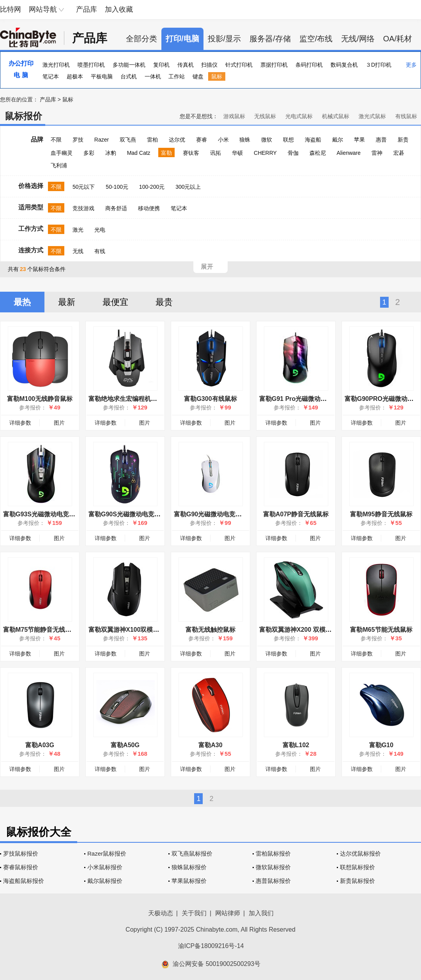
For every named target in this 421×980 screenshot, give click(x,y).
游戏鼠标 (234, 116)
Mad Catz (139, 153)
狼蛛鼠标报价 (189, 867)
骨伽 (293, 153)
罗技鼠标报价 (21, 853)
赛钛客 (191, 153)
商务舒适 (116, 208)
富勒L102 (296, 745)
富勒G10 (381, 745)
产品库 (87, 9)
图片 (59, 423)
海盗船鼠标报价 (24, 881)
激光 (78, 230)
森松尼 (318, 153)
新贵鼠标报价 (357, 881)
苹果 (359, 140)
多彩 (89, 153)
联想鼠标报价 (357, 867)
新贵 (403, 140)
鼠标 (217, 76)
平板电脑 (102, 76)
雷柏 (152, 140)
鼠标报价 (23, 116)
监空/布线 (316, 39)
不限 (56, 140)
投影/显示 (225, 39)
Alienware (349, 153)
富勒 (166, 153)
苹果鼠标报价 (189, 881)
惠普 (381, 140)
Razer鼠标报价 (107, 853)
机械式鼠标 (336, 116)
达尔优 (177, 140)
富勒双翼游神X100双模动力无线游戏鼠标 (146, 630)
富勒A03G (40, 745)
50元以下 (84, 187)
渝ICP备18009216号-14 (211, 946)
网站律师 (228, 913)
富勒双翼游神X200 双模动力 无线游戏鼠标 (318, 630)
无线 (78, 251)
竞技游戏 (83, 208)
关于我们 (194, 913)
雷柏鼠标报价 (273, 853)
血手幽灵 (62, 153)
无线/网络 (358, 39)
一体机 (153, 76)
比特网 (11, 9)
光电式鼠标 (299, 116)
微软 (267, 140)
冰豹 (111, 153)
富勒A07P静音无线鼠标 (296, 514)
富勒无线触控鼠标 (210, 630)
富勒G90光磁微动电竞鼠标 (211, 514)
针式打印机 (239, 65)
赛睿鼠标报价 (21, 867)
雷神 (377, 153)
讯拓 (216, 153)
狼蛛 (245, 140)
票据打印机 (274, 65)
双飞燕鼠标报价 (192, 853)
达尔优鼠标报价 (360, 853)
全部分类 (142, 39)
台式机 (129, 76)
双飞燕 (128, 140)
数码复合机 (344, 65)
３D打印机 (379, 65)
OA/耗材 (398, 39)
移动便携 (149, 208)
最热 (22, 302)
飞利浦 (59, 165)
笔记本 (51, 76)
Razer (102, 140)
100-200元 (152, 187)
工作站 (177, 76)
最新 (67, 302)
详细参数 (20, 423)
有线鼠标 (406, 116)
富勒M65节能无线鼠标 (381, 630)
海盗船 (313, 140)
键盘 (198, 76)
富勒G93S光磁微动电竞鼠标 (42, 514)
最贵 (164, 302)
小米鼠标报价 (105, 867)
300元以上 (188, 187)
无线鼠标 (265, 116)
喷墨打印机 (91, 65)
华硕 (237, 153)
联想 (288, 140)
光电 (100, 230)
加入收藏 (119, 9)
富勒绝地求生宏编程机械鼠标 (129, 399)
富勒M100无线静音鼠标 (40, 399)
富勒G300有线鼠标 (210, 399)
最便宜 (115, 302)
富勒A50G (125, 745)
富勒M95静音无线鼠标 (381, 514)
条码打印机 (309, 65)
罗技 (78, 140)
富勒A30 (210, 745)
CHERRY (265, 153)
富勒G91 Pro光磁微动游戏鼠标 (302, 399)
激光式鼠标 (372, 116)
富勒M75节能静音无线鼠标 (40, 630)
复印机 (161, 65)
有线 (100, 251)
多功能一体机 (129, 65)
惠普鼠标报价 (273, 881)
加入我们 (261, 913)
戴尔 (338, 140)
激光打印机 (56, 65)
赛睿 (202, 140)
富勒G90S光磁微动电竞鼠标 (128, 514)
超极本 (75, 76)
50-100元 (117, 187)
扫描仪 (209, 65)
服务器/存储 (270, 39)
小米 (223, 140)
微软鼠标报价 (273, 867)
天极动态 (161, 913)
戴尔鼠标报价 (105, 881)
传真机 (186, 65)
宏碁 (399, 153)
